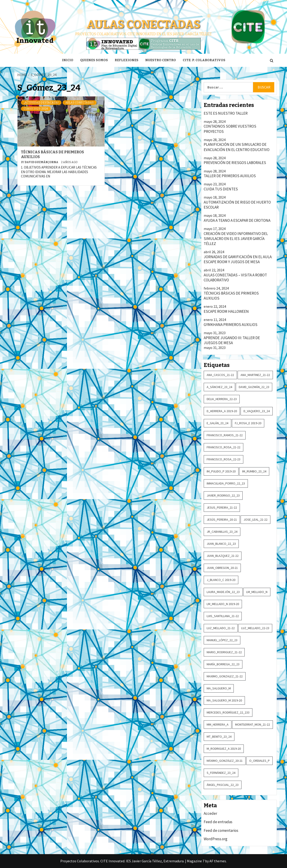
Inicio (68, 60)
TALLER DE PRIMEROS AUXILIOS (230, 176)
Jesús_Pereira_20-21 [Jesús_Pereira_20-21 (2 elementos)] (222, 520)
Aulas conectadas (143, 24)
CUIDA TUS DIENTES (221, 189)
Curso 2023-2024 (36, 109)
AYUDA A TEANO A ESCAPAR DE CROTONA (237, 220)
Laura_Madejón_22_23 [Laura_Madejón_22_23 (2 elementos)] (223, 592)
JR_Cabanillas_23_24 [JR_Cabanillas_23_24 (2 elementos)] (222, 532)
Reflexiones (127, 60)
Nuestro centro (161, 60)
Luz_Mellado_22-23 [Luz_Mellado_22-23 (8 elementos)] (255, 628)
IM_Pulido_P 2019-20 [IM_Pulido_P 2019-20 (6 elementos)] (221, 471)
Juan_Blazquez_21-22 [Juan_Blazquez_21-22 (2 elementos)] (223, 556)
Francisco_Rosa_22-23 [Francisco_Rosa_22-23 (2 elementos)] (224, 459)
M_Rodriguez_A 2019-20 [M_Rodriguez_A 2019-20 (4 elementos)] (224, 749)
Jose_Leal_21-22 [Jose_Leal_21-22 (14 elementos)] (255, 520)
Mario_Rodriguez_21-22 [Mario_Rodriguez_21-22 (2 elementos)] (224, 652)
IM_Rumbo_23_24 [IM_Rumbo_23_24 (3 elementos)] (254, 471)
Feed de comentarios (221, 830)
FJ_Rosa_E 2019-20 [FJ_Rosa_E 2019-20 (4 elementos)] (248, 423)
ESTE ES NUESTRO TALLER (226, 113)
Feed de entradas (218, 822)
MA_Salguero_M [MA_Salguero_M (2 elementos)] (219, 688)
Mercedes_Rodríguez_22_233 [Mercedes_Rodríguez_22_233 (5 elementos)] (228, 712)
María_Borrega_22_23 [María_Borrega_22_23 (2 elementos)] (223, 664)
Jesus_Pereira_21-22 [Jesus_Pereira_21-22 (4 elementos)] (222, 507)
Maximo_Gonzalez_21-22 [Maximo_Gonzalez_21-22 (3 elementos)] (225, 676)
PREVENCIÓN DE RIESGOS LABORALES (235, 163)
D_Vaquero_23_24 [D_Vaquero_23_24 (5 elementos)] (257, 411)
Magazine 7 (196, 861)
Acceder (210, 813)
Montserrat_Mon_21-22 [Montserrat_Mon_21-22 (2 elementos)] (253, 724)
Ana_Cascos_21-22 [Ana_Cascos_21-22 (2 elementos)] (220, 375)
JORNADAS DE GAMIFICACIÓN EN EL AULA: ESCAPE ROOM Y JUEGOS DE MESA (238, 259)
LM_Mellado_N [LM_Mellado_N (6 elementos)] (257, 592)
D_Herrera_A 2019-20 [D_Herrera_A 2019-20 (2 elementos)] (222, 411)
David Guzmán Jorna (42, 162)
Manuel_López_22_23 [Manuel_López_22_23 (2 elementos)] (222, 640)
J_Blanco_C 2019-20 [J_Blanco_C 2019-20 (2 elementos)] (221, 580)
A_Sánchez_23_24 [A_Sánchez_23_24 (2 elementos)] (219, 387)
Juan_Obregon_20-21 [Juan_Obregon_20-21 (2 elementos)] (222, 568)
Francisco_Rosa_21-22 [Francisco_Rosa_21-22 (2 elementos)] (224, 447)
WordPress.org (216, 839)
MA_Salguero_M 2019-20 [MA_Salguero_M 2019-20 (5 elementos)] (224, 700)
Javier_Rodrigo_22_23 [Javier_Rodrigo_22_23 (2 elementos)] (223, 495)
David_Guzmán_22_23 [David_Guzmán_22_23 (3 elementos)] (254, 387)
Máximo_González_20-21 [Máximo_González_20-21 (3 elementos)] (225, 761)
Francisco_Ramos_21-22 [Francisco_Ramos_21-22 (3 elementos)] (225, 435)
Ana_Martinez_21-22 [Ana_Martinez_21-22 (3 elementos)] (255, 375)
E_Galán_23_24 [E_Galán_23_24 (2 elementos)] (217, 423)
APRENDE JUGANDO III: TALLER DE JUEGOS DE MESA (232, 340)
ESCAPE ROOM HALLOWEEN (226, 311)
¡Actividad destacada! (41, 103)
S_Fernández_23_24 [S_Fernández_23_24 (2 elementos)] (221, 773)
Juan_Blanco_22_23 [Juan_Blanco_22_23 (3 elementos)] (221, 544)
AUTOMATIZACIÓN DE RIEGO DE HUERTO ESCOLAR (237, 205)
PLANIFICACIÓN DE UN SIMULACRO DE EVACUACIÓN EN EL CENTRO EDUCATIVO (237, 147)
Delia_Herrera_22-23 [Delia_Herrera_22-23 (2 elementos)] (222, 399)
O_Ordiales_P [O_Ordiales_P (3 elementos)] (259, 761)
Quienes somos (94, 60)
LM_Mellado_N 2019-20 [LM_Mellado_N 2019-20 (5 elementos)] (223, 604)
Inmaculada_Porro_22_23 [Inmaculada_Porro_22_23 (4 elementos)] (226, 483)
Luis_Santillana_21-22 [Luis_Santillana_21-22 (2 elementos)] (223, 616)
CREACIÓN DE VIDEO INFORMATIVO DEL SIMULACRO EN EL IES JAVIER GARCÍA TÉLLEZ (236, 239)
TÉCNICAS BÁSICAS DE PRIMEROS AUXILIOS (231, 296)
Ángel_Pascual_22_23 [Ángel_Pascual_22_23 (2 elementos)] (223, 785)
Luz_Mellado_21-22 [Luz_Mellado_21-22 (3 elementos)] (221, 628)
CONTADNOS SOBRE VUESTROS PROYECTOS (230, 129)
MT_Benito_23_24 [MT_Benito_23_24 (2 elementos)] (219, 737)
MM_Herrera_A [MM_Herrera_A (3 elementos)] (218, 724)
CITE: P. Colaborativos (204, 60)
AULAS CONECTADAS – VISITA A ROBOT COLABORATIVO (235, 278)
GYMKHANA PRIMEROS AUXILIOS (231, 325)
